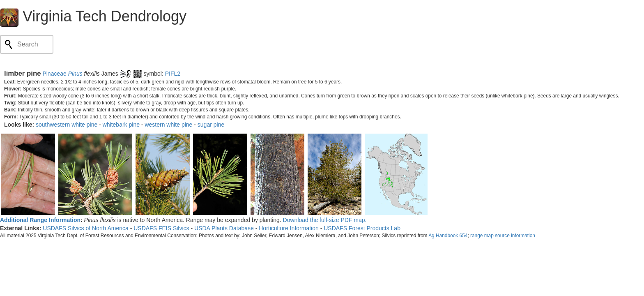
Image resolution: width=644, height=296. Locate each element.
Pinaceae (54, 74)
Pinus (75, 74)
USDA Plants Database (224, 228)
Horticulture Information (289, 228)
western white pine (168, 125)
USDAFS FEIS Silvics (161, 228)
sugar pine (211, 125)
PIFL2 (173, 74)
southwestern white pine (67, 125)
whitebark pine (121, 125)
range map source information (503, 236)
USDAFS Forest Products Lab (362, 228)
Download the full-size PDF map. (325, 220)
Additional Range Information (40, 220)
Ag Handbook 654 (448, 236)
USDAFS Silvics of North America (86, 228)
